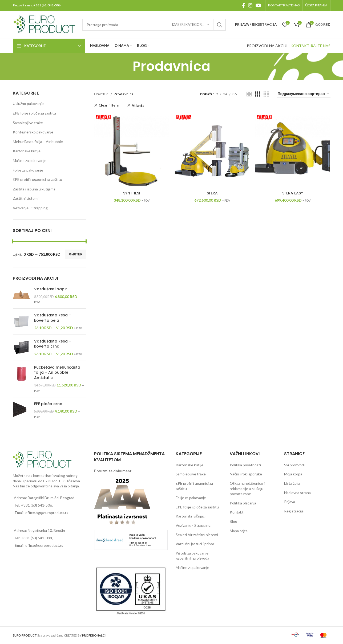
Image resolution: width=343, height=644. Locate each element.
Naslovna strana (297, 493)
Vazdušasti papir (51, 289)
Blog (233, 521)
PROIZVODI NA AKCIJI (267, 46)
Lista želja (292, 483)
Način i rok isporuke (246, 474)
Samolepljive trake (28, 123)
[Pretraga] (154, 25)
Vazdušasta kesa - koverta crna (53, 344)
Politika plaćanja (243, 503)
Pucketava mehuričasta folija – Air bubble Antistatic (57, 373)
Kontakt (237, 512)
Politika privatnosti (245, 465)
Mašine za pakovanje (30, 160)
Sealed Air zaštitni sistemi (197, 535)
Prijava (290, 502)
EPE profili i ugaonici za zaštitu (37, 179)
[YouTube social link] (258, 5)
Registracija (294, 511)
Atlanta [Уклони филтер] (138, 105)
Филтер (76, 254)
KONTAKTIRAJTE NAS (310, 46)
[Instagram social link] (250, 5)
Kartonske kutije (27, 151)
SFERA (212, 193)
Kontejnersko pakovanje (33, 132)
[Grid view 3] (258, 94)
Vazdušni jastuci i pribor (195, 544)
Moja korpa (293, 474)
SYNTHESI (132, 193)
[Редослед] (304, 94)
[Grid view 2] (249, 94)
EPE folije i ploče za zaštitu (34, 113)
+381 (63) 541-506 (47, 5)
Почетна (102, 94)
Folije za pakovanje (28, 170)
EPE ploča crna (48, 404)
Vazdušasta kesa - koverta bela (53, 318)
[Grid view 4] (266, 94)
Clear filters (109, 105)
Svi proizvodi (294, 465)
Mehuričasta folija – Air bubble (38, 142)
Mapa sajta (239, 531)
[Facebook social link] (243, 5)
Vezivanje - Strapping (30, 208)
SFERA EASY (293, 193)
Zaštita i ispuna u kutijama (34, 189)
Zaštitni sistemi (26, 198)
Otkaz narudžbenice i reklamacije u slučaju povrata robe (247, 488)
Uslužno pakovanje (28, 103)
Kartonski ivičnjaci (191, 516)
